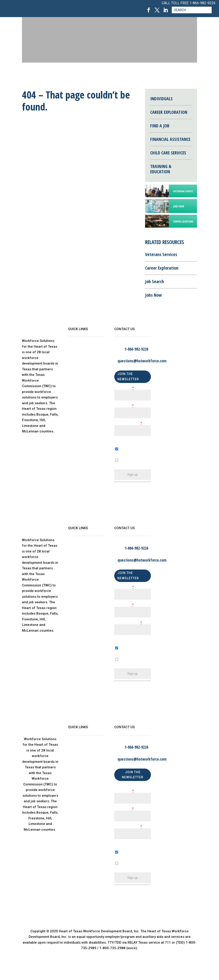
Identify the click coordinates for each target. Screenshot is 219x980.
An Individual (124, 665)
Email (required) (128, 423)
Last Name (124, 406)
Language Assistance (85, 394)
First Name (124, 388)
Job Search (155, 281)
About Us (75, 349)
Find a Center (79, 376)
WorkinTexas (78, 358)
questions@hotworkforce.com (142, 361)
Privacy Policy (79, 385)
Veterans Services (161, 254)
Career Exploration (162, 268)
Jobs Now (153, 295)
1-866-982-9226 (202, 3)
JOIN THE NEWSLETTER (128, 377)
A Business (123, 654)
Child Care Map (80, 367)
